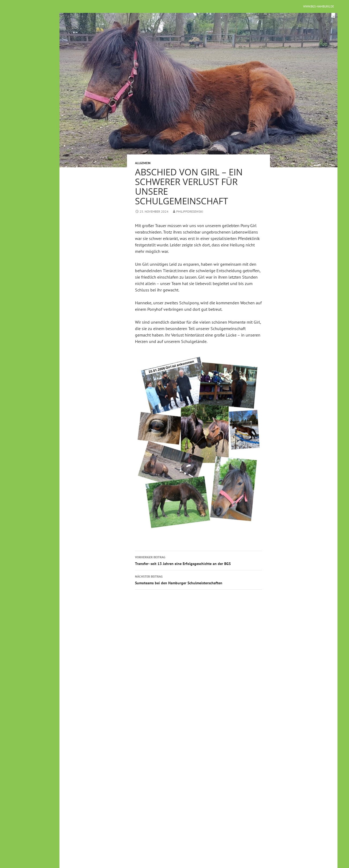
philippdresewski (190, 211)
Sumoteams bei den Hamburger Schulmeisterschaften (198, 579)
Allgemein (143, 163)
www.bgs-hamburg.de (319, 6)
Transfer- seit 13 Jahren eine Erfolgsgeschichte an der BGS (198, 560)
